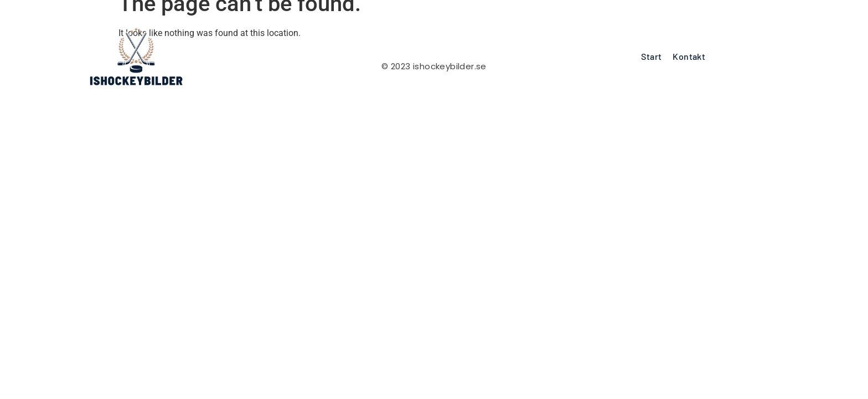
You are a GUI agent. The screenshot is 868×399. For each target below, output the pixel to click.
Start (651, 56)
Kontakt (689, 56)
